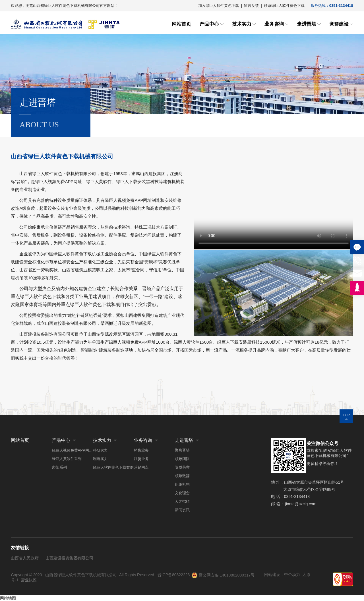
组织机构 (182, 484)
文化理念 (182, 493)
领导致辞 (182, 476)
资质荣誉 (182, 467)
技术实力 (242, 24)
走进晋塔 (307, 24)
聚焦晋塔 (182, 450)
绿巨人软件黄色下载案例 (113, 467)
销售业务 (141, 450)
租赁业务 (141, 459)
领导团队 (182, 459)
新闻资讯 (182, 510)
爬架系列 (59, 467)
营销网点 (141, 467)
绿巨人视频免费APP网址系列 (73, 450)
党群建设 (339, 24)
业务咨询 (274, 24)
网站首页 (181, 24)
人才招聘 (182, 501)
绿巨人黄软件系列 (67, 459)
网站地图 (8, 598)
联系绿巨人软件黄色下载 (284, 6)
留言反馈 (251, 6)
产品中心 (209, 24)
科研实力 (100, 450)
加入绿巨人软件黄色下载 (219, 6)
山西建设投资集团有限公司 (69, 558)
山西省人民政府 (25, 558)
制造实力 (100, 459)
